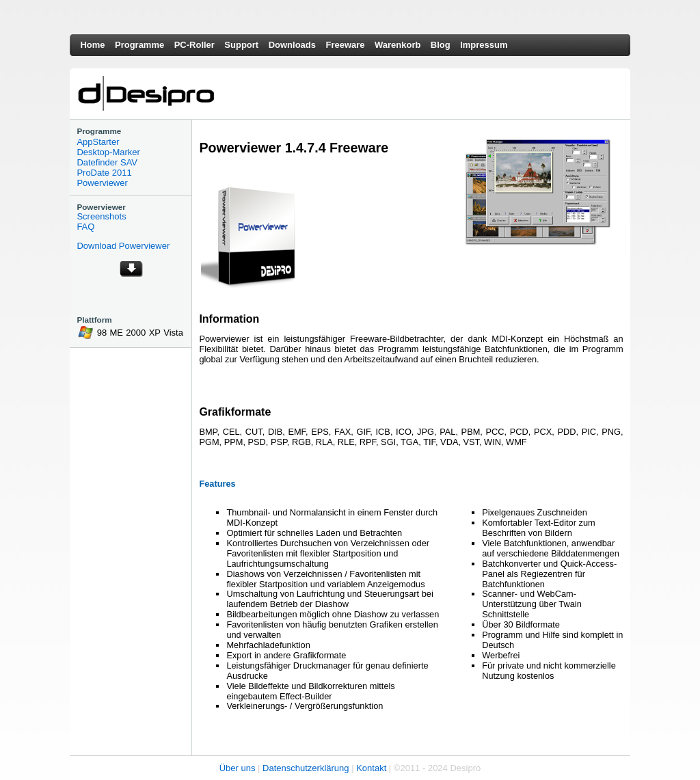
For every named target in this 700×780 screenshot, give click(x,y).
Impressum (484, 45)
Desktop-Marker (108, 152)
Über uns (238, 768)
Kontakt (371, 768)
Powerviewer (102, 183)
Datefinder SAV (107, 162)
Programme (139, 45)
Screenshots (101, 216)
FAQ (85, 227)
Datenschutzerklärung (306, 768)
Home (92, 45)
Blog (441, 45)
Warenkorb (398, 45)
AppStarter (98, 142)
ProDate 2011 (104, 173)
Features (217, 484)
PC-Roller (194, 45)
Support (241, 45)
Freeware (345, 45)
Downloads (292, 45)
